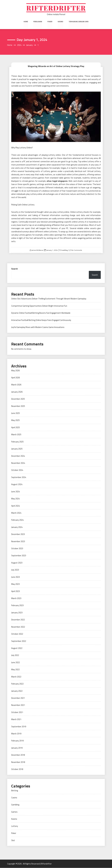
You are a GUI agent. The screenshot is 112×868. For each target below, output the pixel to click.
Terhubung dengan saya (79, 22)
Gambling (64, 250)
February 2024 (17, 520)
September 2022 (19, 641)
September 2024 (19, 477)
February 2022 (17, 684)
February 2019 (17, 741)
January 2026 (17, 392)
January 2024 (17, 527)
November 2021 (18, 705)
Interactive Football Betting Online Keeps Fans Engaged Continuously (41, 320)
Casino (14, 798)
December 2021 (18, 698)
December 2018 (18, 755)
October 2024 (17, 470)
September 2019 (19, 727)
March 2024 (16, 513)
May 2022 (15, 670)
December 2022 (18, 620)
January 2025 (17, 449)
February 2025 (17, 442)
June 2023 (16, 577)
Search (15, 269)
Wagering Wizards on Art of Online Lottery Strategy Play (56, 66)
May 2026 (15, 370)
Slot (13, 840)
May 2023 (15, 584)
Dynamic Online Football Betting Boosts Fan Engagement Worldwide (41, 313)
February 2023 (17, 605)
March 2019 (16, 734)
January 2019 (17, 748)
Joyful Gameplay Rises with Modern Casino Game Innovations (38, 327)
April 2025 (16, 428)
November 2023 (18, 541)
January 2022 (17, 691)
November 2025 (18, 406)
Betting (15, 791)
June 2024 (16, 492)
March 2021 (16, 719)
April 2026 (16, 378)
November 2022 (18, 627)
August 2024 (17, 484)
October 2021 (17, 712)
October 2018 (17, 769)
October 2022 (17, 634)
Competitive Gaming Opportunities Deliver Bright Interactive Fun (39, 306)
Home (26, 22)
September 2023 (19, 556)
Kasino (60, 22)
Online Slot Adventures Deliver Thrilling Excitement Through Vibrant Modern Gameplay (49, 299)
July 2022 (15, 655)
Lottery (15, 826)
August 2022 (17, 648)
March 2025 (16, 435)
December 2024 (18, 456)
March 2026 (16, 385)
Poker (50, 22)
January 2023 (17, 613)
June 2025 (16, 413)
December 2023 (18, 534)
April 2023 (16, 591)
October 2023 (17, 549)
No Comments (77, 250)
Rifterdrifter (56, 8)
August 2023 (17, 563)
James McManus (37, 250)
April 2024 (16, 506)
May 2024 (15, 499)
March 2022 (16, 677)
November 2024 (18, 463)
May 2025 (15, 420)
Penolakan (38, 22)
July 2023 (15, 570)
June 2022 (16, 663)
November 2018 (18, 762)
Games (14, 812)
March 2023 (16, 598)
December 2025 (18, 399)
